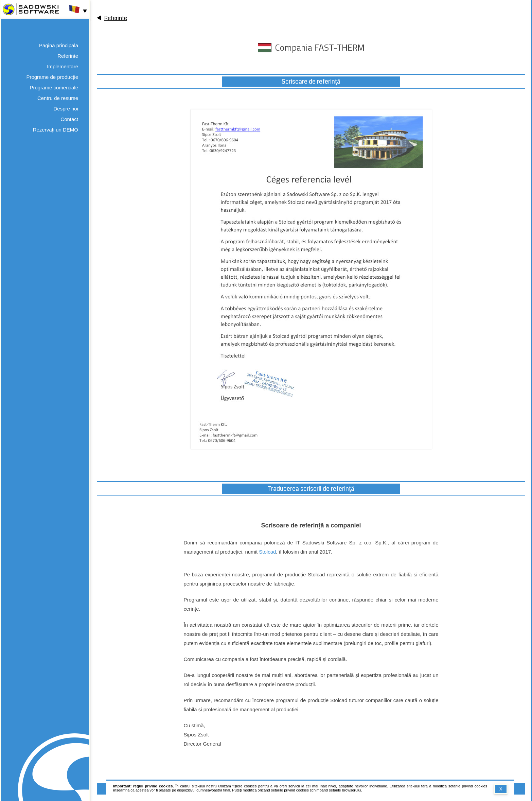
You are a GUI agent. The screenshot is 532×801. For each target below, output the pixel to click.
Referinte (68, 56)
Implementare (63, 66)
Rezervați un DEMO (56, 130)
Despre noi (66, 109)
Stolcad (267, 552)
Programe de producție (52, 77)
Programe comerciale (54, 88)
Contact (69, 119)
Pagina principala (59, 45)
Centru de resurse (58, 98)
